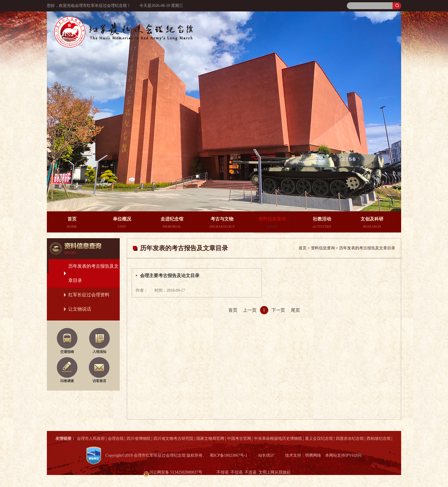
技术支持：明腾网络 (303, 455)
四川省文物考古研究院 (173, 439)
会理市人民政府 (91, 439)
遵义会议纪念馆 (319, 439)
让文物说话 (80, 309)
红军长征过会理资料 (89, 295)
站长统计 (266, 455)
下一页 (278, 310)
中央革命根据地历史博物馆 (278, 439)
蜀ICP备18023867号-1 (228, 455)
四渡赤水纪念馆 (350, 439)
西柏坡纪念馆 (379, 439)
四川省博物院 (139, 439)
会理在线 (116, 439)
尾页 (295, 310)
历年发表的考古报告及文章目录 (93, 273)
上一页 (250, 310)
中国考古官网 (239, 439)
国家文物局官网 (210, 439)
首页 (233, 310)
